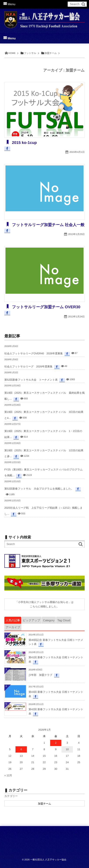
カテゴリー (11, 796)
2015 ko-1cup (24, 143)
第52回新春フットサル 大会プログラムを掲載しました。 (39, 489)
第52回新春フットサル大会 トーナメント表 (31, 380)
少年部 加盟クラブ (40, 675)
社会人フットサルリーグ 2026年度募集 (28, 367)
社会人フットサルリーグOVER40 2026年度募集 (34, 353)
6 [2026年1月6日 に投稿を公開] (21, 749)
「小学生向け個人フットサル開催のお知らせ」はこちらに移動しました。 (44, 604)
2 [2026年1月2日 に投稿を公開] (56, 743)
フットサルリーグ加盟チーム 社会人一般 (48, 225)
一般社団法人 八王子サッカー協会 (48, 860)
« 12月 (8, 775)
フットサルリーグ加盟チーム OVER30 (46, 307)
